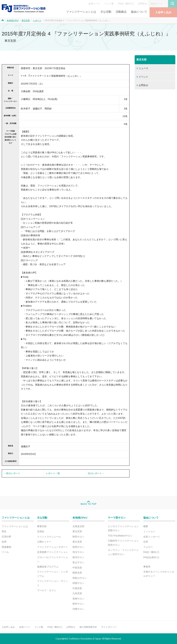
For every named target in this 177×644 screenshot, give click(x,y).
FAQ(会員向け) (151, 557)
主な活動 (106, 12)
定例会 (41, 531)
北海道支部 (78, 526)
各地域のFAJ (13, 20)
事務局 (147, 567)
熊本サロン (78, 604)
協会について (139, 12)
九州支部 (77, 593)
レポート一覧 (53, 473)
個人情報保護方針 (88, 627)
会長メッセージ (152, 537)
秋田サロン (78, 537)
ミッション (149, 531)
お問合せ (142, 4)
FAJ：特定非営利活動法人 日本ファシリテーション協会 (24, 8)
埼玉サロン (78, 552)
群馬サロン (78, 547)
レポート (37, 20)
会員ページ (94, 4)
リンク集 (109, 4)
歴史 (4, 531)
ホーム (3, 20)
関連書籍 (6, 547)
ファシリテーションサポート (53, 547)
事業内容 (42, 526)
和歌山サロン (80, 578)
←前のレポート (12, 473)
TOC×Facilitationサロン (120, 536)
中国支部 (77, 588)
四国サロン (78, 583)
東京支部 (26, 20)
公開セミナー (44, 542)
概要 (146, 526)
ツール (5, 552)
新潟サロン (78, 557)
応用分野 (6, 537)
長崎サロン (78, 599)
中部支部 (77, 568)
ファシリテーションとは (81, 12)
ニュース (143, 68)
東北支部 (77, 531)
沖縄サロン (78, 609)
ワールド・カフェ (47, 590)
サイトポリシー (109, 627)
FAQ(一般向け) (126, 4)
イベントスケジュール (49, 537)
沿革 (146, 542)
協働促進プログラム (48, 567)
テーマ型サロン (117, 518)
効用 (4, 542)
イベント (143, 77)
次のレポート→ (96, 473)
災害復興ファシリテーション (53, 552)
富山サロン (78, 562)
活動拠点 (121, 12)
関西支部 (77, 573)
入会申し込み (163, 12)
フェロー (148, 547)
